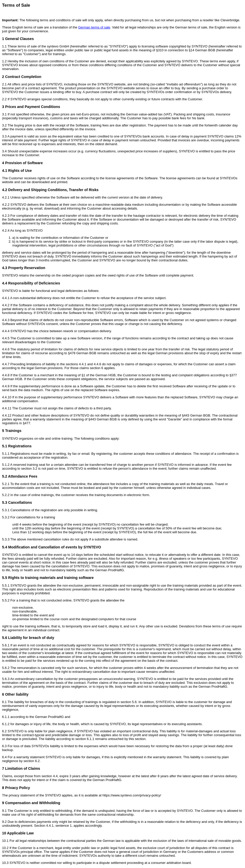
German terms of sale (94, 27)
